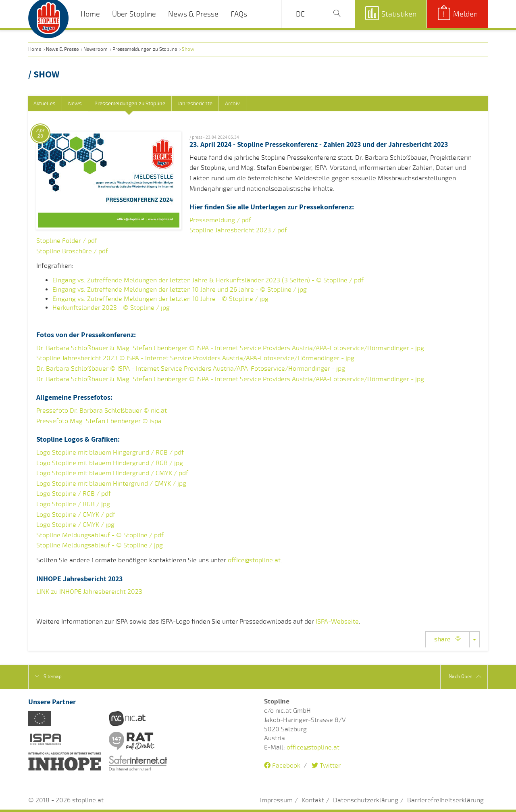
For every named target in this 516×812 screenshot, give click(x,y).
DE (300, 14)
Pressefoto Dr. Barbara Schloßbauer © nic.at (102, 411)
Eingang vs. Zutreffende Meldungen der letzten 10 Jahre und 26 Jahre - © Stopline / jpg (180, 290)
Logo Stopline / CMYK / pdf (76, 515)
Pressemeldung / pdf (220, 220)
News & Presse (193, 14)
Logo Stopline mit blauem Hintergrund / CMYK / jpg (111, 484)
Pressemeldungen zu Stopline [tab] (130, 104)
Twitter (326, 766)
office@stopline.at (254, 560)
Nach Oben (465, 677)
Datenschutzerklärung (366, 800)
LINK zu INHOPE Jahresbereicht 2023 (89, 592)
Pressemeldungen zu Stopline (145, 49)
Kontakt (313, 800)
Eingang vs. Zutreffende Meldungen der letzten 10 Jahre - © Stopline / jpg (160, 299)
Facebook (282, 766)
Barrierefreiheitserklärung (445, 800)
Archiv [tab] (232, 104)
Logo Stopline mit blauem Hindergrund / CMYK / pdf (112, 473)
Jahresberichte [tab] (195, 104)
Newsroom (96, 49)
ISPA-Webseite (337, 622)
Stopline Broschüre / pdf (72, 251)
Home (90, 14)
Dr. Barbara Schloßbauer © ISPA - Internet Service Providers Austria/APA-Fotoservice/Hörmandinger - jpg (191, 369)
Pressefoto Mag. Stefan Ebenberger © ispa (99, 421)
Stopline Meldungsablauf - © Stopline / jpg (100, 545)
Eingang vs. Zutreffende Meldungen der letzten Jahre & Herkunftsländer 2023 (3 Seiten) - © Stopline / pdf (208, 280)
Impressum (276, 800)
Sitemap (48, 676)
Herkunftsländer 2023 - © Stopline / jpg (111, 308)
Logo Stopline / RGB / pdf (74, 494)
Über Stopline (134, 14)
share (448, 639)
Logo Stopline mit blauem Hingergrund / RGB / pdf (110, 453)
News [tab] (75, 104)
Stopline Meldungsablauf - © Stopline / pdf (100, 535)
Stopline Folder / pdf (67, 241)
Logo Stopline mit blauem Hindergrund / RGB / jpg (110, 463)
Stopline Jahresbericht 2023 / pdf (238, 230)
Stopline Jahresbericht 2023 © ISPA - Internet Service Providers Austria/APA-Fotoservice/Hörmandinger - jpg (195, 358)
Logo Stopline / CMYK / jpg (75, 525)
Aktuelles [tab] (45, 104)
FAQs (239, 14)
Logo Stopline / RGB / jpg (73, 504)
